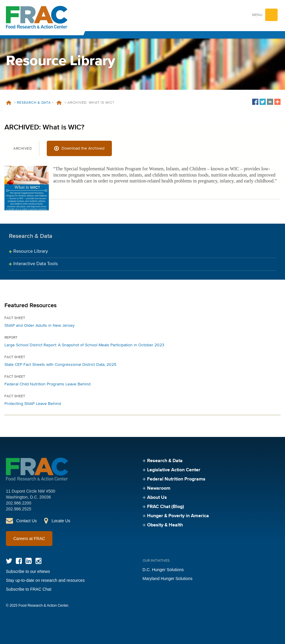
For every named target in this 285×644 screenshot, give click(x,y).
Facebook (19, 561)
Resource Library (31, 251)
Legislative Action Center (174, 470)
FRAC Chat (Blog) (166, 507)
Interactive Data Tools (36, 264)
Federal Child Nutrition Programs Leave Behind (47, 384)
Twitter (9, 561)
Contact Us (26, 521)
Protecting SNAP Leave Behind (33, 404)
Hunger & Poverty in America (178, 516)
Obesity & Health (165, 525)
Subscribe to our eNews (28, 571)
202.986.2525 (19, 509)
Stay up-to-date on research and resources (45, 580)
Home (9, 103)
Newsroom (159, 488)
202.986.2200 (19, 503)
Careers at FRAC (29, 539)
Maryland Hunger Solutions (168, 579)
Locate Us (61, 521)
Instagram (38, 561)
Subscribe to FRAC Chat (29, 589)
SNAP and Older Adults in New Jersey (40, 326)
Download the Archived (83, 148)
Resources (59, 103)
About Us (157, 498)
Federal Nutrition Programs (176, 479)
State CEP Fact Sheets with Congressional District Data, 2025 (60, 365)
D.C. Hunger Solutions (163, 570)
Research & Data (34, 103)
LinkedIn (29, 561)
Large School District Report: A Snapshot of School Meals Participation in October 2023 (84, 345)
